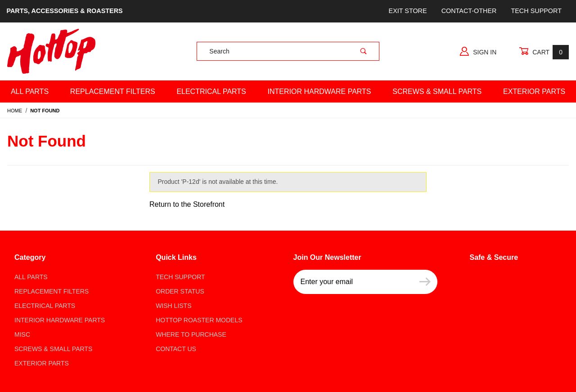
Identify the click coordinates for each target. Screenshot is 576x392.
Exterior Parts (42, 363)
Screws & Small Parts (437, 91)
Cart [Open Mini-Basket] (544, 52)
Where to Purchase (191, 334)
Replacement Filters (113, 91)
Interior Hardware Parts (319, 91)
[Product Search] (272, 51)
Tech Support (536, 11)
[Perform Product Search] (364, 51)
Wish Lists (173, 306)
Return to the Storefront (187, 204)
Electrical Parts (211, 91)
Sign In (478, 51)
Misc (22, 334)
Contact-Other (469, 11)
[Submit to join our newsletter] (425, 282)
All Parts (30, 91)
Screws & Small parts (53, 349)
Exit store (408, 11)
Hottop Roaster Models (199, 320)
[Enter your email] (353, 282)
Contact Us (176, 349)
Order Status (180, 291)
